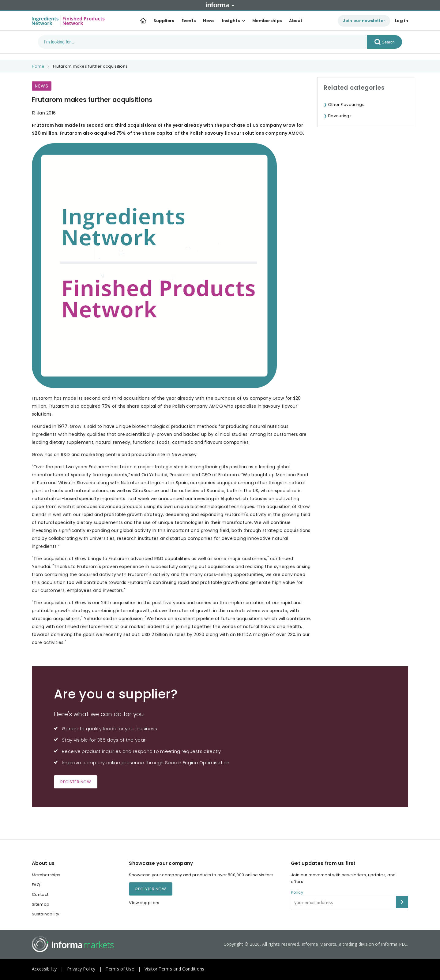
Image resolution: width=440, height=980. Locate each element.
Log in (402, 21)
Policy (297, 892)
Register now (76, 782)
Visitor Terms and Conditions (174, 969)
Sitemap (41, 904)
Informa (220, 5)
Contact (40, 894)
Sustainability (45, 914)
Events (189, 21)
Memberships (267, 21)
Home (38, 66)
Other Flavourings (346, 105)
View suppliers (144, 903)
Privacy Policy (81, 969)
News (209, 21)
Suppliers (164, 21)
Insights (231, 21)
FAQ (36, 885)
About (296, 21)
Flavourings (340, 116)
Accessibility (44, 969)
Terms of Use (120, 969)
